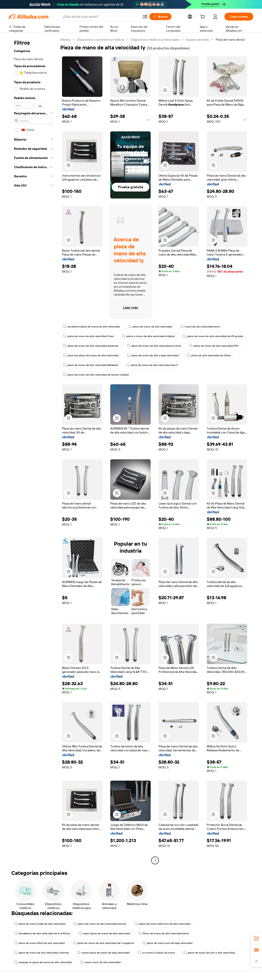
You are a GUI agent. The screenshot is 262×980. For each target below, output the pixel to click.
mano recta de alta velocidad (100, 962)
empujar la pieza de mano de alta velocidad (43, 962)
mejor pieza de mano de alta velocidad (104, 933)
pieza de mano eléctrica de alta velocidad (163, 924)
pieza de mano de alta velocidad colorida (41, 953)
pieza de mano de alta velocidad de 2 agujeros (103, 943)
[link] (256, 938)
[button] (145, 17)
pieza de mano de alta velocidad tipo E (152, 365)
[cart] (203, 17)
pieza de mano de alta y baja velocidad (153, 355)
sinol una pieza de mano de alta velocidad (91, 355)
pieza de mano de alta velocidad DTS (214, 346)
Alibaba (65, 40)
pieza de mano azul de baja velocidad (167, 943)
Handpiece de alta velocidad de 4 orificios (42, 933)
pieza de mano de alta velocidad (150, 327)
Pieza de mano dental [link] (230, 40)
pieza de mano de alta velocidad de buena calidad (96, 375)
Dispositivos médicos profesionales (155, 40)
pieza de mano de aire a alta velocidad (209, 953)
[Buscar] (160, 17)
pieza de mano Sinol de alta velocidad (39, 943)
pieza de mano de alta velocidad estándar (91, 346)
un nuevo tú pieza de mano (156, 953)
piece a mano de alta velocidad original (148, 336)
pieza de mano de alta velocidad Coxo (88, 336)
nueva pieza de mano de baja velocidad (103, 953)
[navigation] (33, 451)
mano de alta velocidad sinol (200, 327)
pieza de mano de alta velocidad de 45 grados (213, 336)
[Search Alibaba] (101, 17)
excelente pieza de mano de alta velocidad (91, 327)
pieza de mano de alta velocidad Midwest (91, 365)
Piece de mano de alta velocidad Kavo (164, 933)
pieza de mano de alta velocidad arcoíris (154, 346)
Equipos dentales (197, 40)
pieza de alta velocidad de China (209, 355)
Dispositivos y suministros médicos (101, 40)
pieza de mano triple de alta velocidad (40, 924)
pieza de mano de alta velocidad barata (100, 924)
